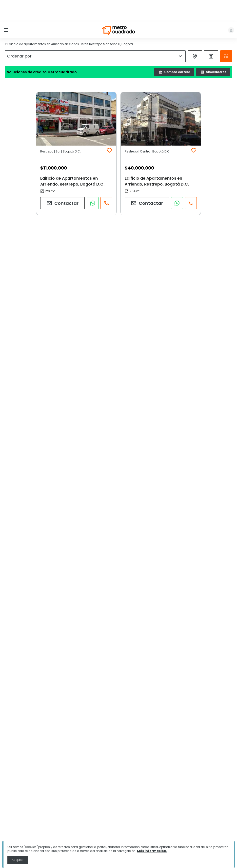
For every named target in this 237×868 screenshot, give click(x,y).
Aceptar (18, 860)
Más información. (152, 851)
